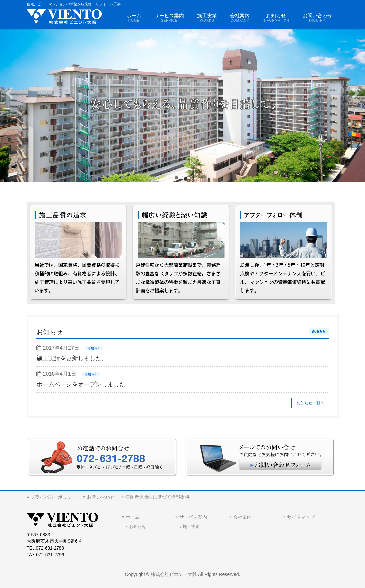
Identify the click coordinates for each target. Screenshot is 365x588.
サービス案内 (193, 517)
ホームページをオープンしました (81, 384)
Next (355, 93)
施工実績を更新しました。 (72, 358)
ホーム (133, 517)
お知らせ (94, 348)
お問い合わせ (101, 497)
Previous (10, 93)
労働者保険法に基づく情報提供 (157, 497)
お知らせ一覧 (308, 403)
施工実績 (191, 527)
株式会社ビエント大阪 (174, 574)
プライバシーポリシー (54, 497)
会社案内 (242, 517)
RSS (321, 332)
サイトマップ (301, 517)
